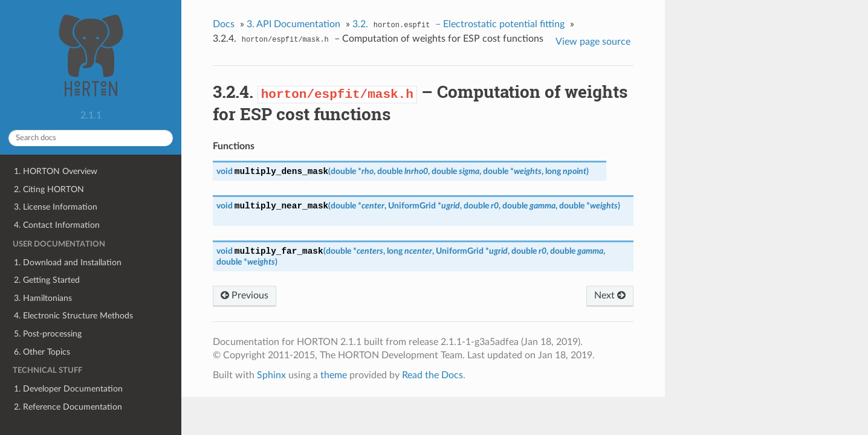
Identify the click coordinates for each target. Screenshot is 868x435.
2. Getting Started (47, 280)
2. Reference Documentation (68, 407)
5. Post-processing (48, 334)
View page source (593, 42)
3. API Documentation (293, 24)
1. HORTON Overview (56, 171)
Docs (224, 24)
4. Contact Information (57, 225)
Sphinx (271, 375)
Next (610, 295)
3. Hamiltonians (43, 298)
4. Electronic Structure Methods (73, 316)
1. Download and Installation (68, 263)
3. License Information (56, 207)
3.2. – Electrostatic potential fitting (459, 25)
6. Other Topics (42, 352)
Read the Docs (432, 375)
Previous (245, 295)
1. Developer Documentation (68, 389)
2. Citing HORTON (49, 189)
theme (334, 375)
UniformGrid (412, 206)
